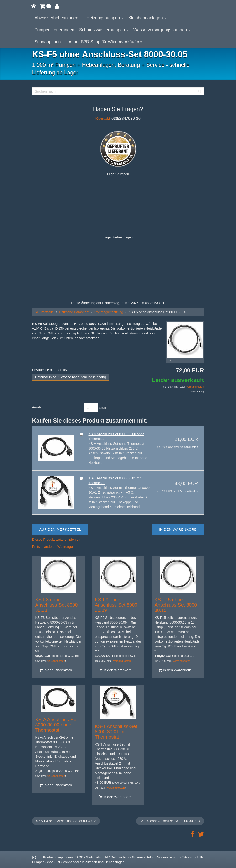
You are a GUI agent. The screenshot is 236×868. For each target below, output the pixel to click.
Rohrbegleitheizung (109, 312)
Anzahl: (37, 407)
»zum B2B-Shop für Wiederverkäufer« (105, 42)
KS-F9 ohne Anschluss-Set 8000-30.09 (117, 605)
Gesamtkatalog (143, 857)
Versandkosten (195, 387)
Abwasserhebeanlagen (58, 18)
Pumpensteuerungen (55, 30)
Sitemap (188, 857)
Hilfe (200, 857)
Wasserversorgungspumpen (162, 30)
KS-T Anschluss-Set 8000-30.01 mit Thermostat (116, 732)
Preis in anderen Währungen (53, 547)
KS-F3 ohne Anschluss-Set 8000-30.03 (57, 605)
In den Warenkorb (56, 670)
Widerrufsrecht (97, 857)
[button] (46, 6)
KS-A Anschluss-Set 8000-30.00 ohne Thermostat (57, 725)
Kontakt (103, 119)
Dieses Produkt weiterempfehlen (56, 540)
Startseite (45, 312)
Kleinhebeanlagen (147, 18)
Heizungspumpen (105, 18)
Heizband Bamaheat (74, 312)
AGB (80, 857)
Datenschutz (120, 857)
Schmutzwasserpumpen (104, 30)
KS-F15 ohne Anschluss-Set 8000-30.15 (177, 605)
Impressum (66, 857)
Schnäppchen (50, 42)
